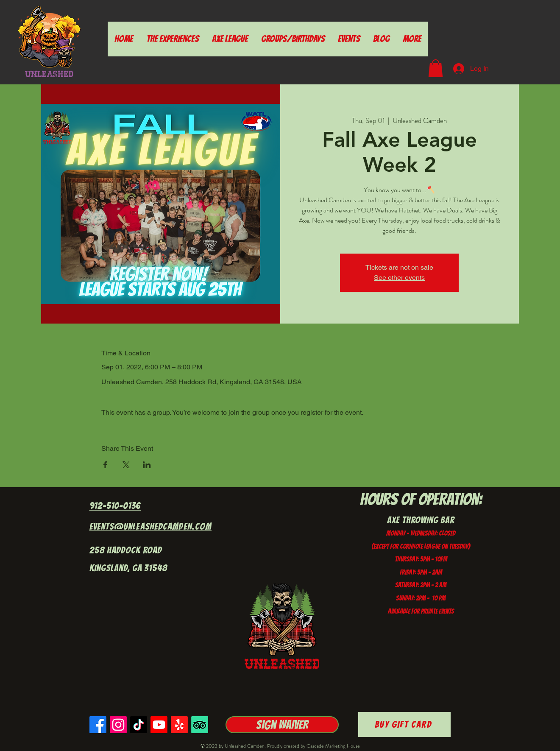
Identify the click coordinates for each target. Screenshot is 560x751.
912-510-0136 (115, 506)
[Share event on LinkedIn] (147, 465)
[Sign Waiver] (282, 725)
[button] (436, 68)
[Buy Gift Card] (404, 724)
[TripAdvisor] (200, 725)
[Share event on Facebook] (105, 465)
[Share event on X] (126, 465)
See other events (399, 278)
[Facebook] (98, 725)
